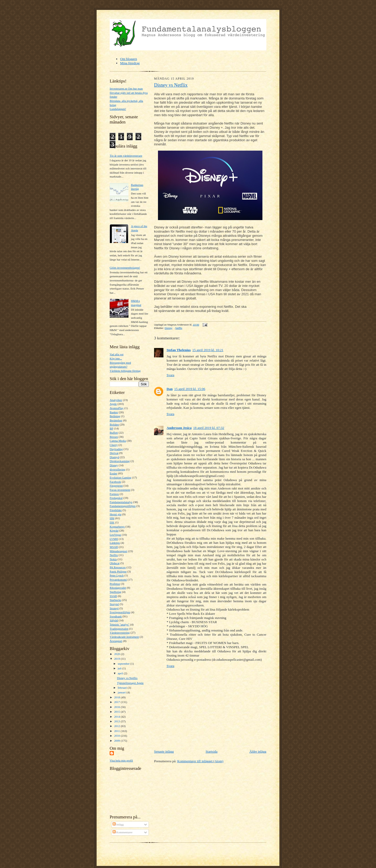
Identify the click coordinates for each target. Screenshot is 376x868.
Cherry (114, 445)
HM (112, 518)
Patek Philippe (118, 571)
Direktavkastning (120, 461)
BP (111, 428)
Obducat (115, 563)
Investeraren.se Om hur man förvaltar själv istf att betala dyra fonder (129, 93)
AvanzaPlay (117, 408)
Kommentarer (123, 832)
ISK (112, 522)
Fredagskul (116, 498)
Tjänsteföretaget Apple (130, 683)
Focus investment (120, 490)
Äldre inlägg (258, 751)
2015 (117, 712)
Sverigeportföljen (120, 612)
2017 (117, 702)
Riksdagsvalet (118, 588)
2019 (117, 659)
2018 (117, 697)
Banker (114, 412)
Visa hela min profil (121, 760)
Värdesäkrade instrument (124, 637)
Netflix (114, 555)
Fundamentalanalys (121, 502)
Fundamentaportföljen (123, 506)
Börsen (114, 437)
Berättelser (116, 420)
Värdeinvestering (120, 633)
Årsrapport (116, 641)
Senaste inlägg (164, 751)
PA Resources (118, 567)
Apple (113, 404)
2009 (117, 741)
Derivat (114, 453)
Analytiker (116, 400)
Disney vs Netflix (127, 678)
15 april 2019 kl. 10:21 (208, 350)
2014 (117, 717)
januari (122, 692)
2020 (117, 654)
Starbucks (115, 600)
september (124, 664)
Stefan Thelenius (179, 350)
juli (120, 668)
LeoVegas (115, 535)
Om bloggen (129, 59)
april (121, 673)
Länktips (115, 543)
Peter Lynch (117, 575)
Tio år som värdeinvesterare (126, 156)
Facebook (115, 482)
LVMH (114, 539)
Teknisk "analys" (120, 624)
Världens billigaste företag (125, 371)
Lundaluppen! (118, 109)
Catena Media (118, 441)
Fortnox (114, 494)
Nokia (113, 559)
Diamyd (114, 457)
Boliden (114, 424)
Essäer (113, 473)
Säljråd (114, 620)
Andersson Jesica (179, 428)
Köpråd (114, 530)
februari (123, 688)
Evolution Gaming (121, 477)
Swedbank (116, 616)
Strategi (114, 608)
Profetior (115, 584)
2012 (117, 726)
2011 (117, 731)
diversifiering (118, 469)
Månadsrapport (119, 551)
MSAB (114, 547)
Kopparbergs (117, 527)
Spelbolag (116, 592)
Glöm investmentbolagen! (125, 268)
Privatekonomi (118, 580)
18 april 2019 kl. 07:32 (209, 428)
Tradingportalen (119, 629)
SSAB (113, 596)
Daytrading (116, 449)
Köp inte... (116, 358)
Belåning (115, 416)
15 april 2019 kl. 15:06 (190, 389)
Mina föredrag (130, 63)
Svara (171, 375)
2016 (117, 707)
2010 (117, 736)
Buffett (114, 433)
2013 (117, 721)
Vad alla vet (117, 354)
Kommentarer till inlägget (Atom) (200, 761)
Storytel (114, 604)
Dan (170, 389)
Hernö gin (116, 514)
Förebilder (116, 510)
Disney (114, 465)
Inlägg (118, 824)
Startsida (211, 751)
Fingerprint (116, 486)
